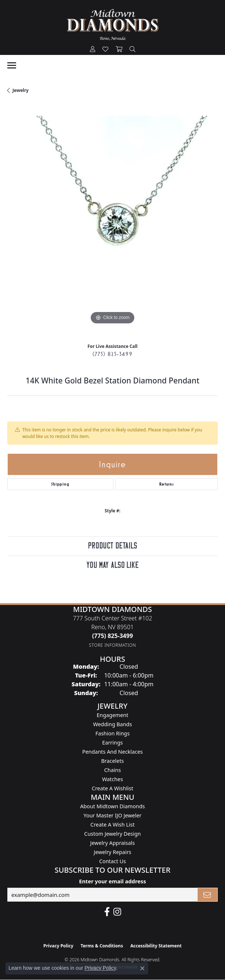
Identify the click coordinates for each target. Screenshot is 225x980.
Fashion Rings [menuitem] (113, 733)
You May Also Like (113, 565)
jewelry (20, 90)
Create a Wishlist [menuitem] (112, 788)
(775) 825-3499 (112, 354)
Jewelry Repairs (112, 852)
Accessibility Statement (156, 946)
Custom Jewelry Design (112, 834)
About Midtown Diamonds (112, 806)
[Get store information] (112, 645)
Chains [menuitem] (113, 770)
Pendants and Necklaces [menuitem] (112, 752)
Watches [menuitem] (112, 779)
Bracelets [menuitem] (112, 761)
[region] (112, 221)
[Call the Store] (113, 636)
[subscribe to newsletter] (207, 895)
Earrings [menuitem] (112, 743)
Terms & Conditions (102, 946)
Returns (166, 484)
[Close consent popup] (142, 968)
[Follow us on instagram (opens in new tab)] (117, 912)
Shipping (60, 484)
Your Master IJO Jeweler (112, 815)
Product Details (113, 546)
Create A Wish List (112, 825)
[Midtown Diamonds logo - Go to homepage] (113, 25)
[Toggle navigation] (12, 65)
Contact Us (112, 861)
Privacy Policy (59, 946)
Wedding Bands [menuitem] (112, 724)
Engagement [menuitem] (112, 715)
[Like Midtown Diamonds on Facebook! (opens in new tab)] (107, 912)
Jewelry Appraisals (113, 843)
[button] (93, 49)
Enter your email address (112, 881)
